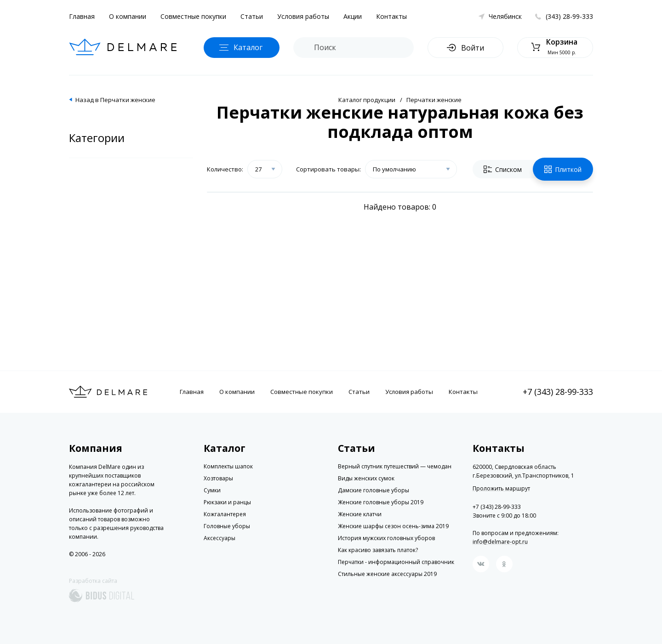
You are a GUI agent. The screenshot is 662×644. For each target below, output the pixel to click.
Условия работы (303, 16)
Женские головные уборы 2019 (381, 502)
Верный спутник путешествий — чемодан (395, 466)
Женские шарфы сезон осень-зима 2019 (393, 526)
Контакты (391, 16)
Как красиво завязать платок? (378, 550)
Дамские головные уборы (374, 490)
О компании (128, 16)
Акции (353, 16)
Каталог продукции (367, 100)
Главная (82, 16)
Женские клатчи (360, 514)
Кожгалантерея (225, 514)
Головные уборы (227, 526)
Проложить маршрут (501, 489)
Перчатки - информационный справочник (396, 562)
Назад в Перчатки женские (115, 100)
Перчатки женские (434, 100)
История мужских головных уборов (386, 538)
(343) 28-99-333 (569, 16)
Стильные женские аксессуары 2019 (387, 574)
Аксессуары (220, 538)
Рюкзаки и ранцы (227, 502)
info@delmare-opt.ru (500, 542)
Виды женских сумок (366, 478)
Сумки (212, 490)
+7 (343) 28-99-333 (558, 392)
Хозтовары (218, 478)
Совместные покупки (193, 16)
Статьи (252, 16)
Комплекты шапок (228, 466)
